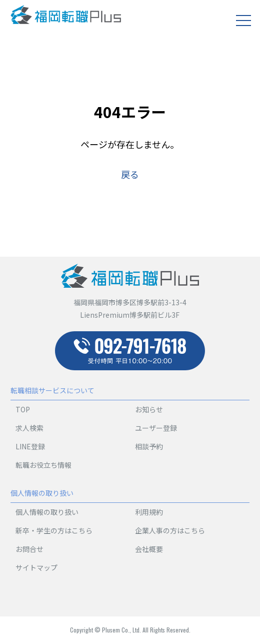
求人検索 (29, 428)
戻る (130, 174)
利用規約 (149, 512)
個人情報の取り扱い (47, 512)
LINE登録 (30, 446)
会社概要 (149, 549)
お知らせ (149, 409)
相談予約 (149, 446)
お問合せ (29, 549)
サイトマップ (36, 567)
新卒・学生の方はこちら (54, 530)
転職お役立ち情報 (43, 465)
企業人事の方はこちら (170, 530)
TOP (23, 409)
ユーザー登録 (156, 428)
